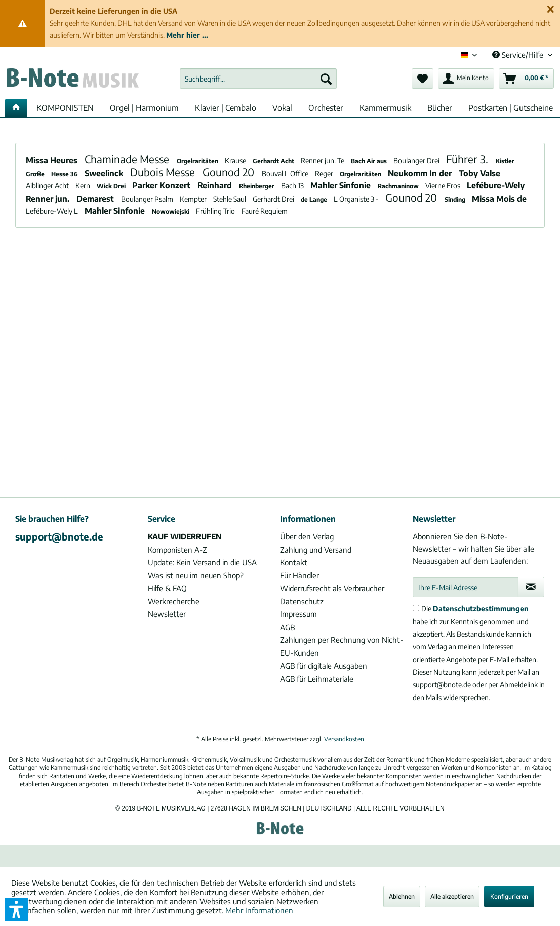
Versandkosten (344, 739)
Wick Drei (112, 186)
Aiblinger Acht (48, 186)
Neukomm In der (421, 173)
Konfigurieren (509, 896)
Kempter (194, 199)
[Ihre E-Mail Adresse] (466, 587)
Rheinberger (257, 186)
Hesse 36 (65, 174)
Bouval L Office (286, 173)
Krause (236, 160)
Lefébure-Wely (496, 185)
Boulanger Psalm (148, 199)
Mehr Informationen (259, 910)
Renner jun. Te (323, 160)
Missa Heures (53, 160)
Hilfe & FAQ (167, 588)
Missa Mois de (499, 199)
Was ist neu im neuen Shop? (196, 575)
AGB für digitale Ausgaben (324, 666)
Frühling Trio (216, 211)
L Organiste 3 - (357, 199)
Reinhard (216, 185)
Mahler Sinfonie (342, 185)
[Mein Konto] (466, 79)
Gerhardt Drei (274, 199)
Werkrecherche (174, 601)
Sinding (456, 199)
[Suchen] (326, 79)
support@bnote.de (59, 536)
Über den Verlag (307, 536)
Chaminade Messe (128, 159)
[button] (17, 909)
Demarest (96, 199)
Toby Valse (479, 173)
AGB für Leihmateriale (317, 679)
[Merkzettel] (423, 79)
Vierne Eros (444, 186)
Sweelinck (105, 173)
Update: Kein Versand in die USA (202, 562)
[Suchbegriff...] (258, 79)
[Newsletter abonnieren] (531, 587)
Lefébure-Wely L (53, 211)
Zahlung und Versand (316, 550)
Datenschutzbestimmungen (481, 609)
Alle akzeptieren (452, 896)
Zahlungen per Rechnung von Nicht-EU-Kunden (342, 646)
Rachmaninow (399, 186)
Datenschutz (302, 601)
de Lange (315, 199)
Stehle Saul (230, 199)
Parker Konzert (162, 185)
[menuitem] (258, 79)
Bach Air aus (370, 161)
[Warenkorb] (526, 79)
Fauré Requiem (265, 211)
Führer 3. (468, 159)
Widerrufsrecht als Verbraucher (332, 588)
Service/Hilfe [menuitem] (519, 55)
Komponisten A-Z (177, 550)
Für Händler (299, 575)
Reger (325, 173)
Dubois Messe (164, 172)
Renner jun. (49, 199)
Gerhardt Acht (274, 161)
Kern (84, 186)
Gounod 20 (230, 172)
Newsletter (167, 614)
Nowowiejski (171, 211)
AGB (287, 627)
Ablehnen (402, 896)
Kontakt (294, 562)
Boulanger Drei (417, 160)
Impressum (298, 614)
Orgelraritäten (198, 161)
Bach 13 (293, 186)
